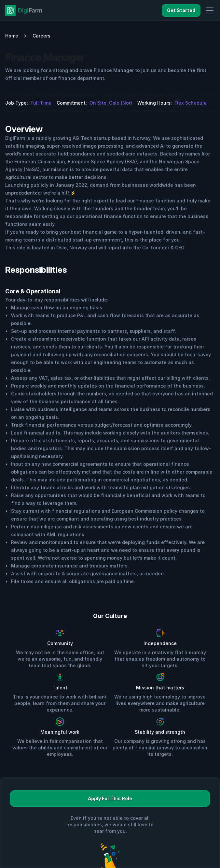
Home (12, 36)
